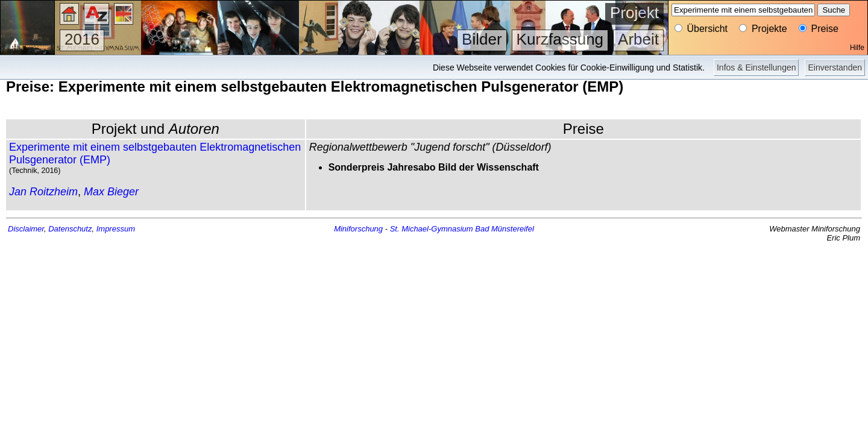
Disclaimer (26, 229)
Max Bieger (111, 192)
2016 (82, 39)
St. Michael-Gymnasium (432, 229)
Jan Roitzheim (43, 192)
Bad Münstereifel (505, 229)
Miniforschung (358, 229)
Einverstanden (835, 68)
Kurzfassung (560, 39)
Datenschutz (70, 229)
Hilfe (857, 48)
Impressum (116, 229)
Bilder (482, 39)
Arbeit (638, 39)
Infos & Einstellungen (756, 68)
